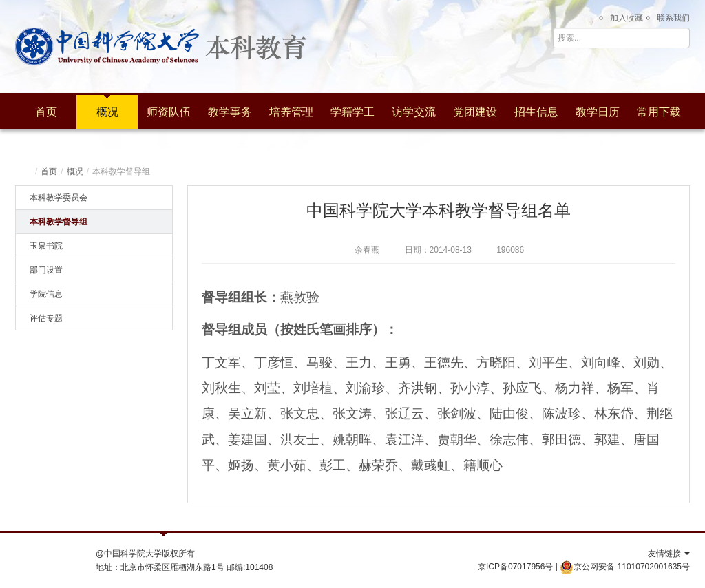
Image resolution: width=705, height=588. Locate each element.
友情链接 (669, 554)
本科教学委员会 (59, 198)
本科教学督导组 (59, 222)
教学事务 (230, 112)
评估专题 (46, 318)
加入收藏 (627, 18)
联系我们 (673, 18)
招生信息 (536, 112)
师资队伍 (169, 112)
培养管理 (291, 112)
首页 (46, 112)
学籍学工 (352, 112)
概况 (107, 112)
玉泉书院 (46, 246)
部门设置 (46, 270)
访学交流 (414, 112)
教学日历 (598, 112)
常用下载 (659, 112)
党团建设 (475, 112)
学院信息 (46, 294)
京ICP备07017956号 (515, 567)
